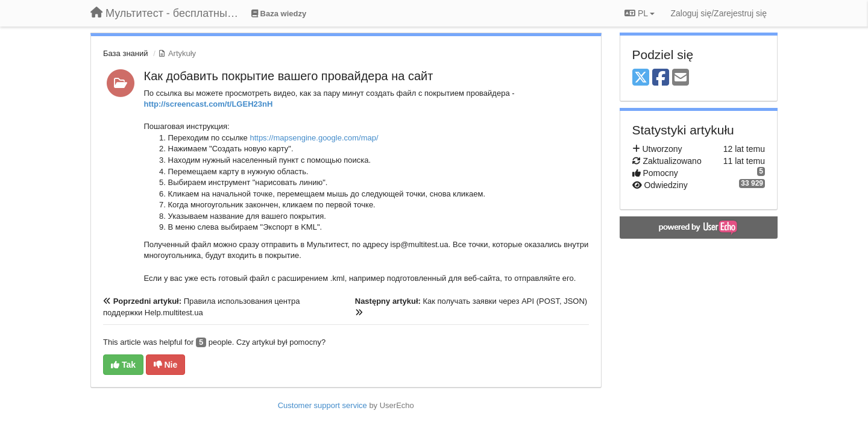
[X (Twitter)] (641, 78)
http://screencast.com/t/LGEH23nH (209, 104)
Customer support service (322, 405)
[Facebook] (661, 78)
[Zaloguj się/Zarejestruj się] (719, 13)
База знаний (126, 53)
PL (640, 13)
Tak (123, 365)
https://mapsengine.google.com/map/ (314, 138)
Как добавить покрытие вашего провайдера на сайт (289, 76)
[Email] (681, 78)
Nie (166, 365)
